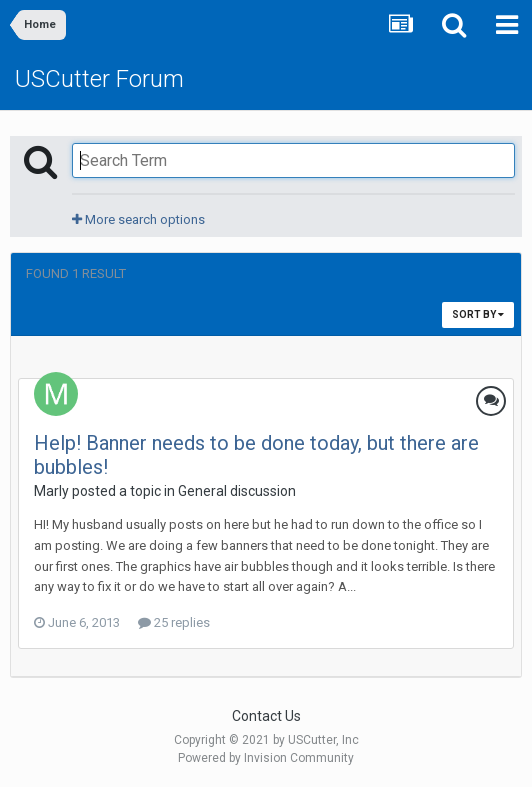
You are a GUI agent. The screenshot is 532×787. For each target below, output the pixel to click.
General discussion (237, 491)
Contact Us (266, 716)
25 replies (174, 622)
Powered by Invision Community (266, 758)
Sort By (478, 314)
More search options (138, 219)
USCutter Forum (99, 79)
